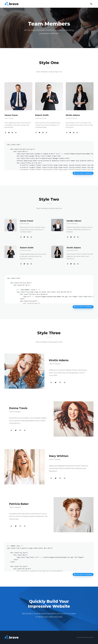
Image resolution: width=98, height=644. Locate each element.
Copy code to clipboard (83, 173)
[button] (51, 383)
